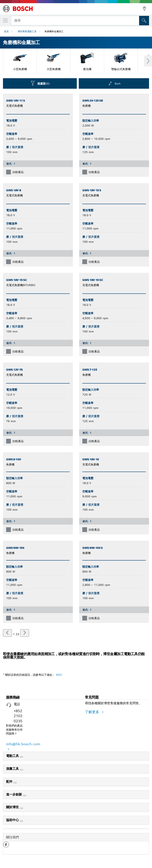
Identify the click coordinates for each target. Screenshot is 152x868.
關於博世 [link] (13, 807)
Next (148, 61)
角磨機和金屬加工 (54, 31)
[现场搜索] (144, 21)
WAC (59, 675)
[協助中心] (21, 821)
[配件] (15, 783)
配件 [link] (10, 782)
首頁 (6, 31)
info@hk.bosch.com (23, 744)
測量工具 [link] (13, 769)
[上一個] (7, 633)
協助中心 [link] (13, 820)
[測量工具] (21, 770)
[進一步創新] (25, 796)
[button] (6, 846)
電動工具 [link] (13, 756)
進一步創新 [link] (15, 794)
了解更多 (93, 712)
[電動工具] (21, 757)
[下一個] (25, 633)
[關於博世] (21, 808)
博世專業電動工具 (27, 31)
